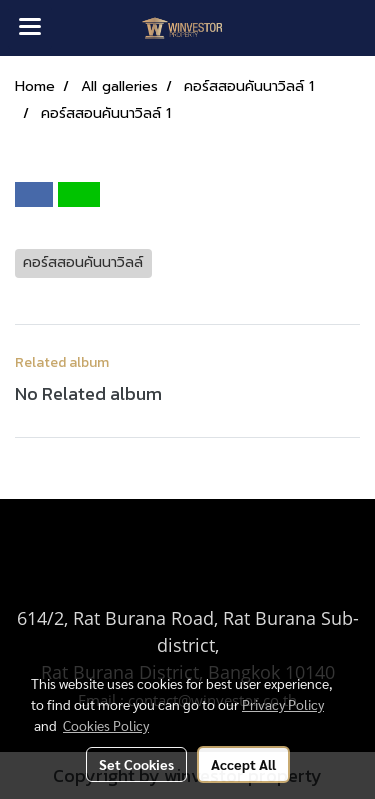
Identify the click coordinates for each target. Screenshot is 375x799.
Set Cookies (136, 764)
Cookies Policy (106, 725)
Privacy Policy (283, 704)
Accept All (243, 764)
